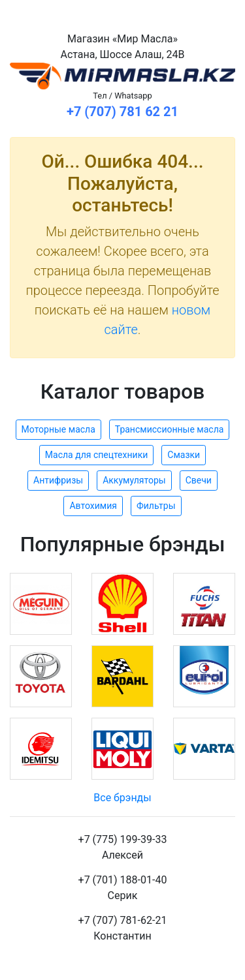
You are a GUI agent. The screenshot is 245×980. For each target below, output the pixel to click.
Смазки (184, 455)
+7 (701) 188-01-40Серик (123, 888)
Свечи (199, 480)
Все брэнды (122, 798)
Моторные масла (58, 429)
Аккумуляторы (134, 480)
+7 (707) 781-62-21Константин (123, 928)
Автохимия (93, 506)
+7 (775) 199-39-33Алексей (123, 847)
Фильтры (156, 506)
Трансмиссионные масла (170, 429)
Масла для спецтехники (96, 455)
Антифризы (58, 480)
